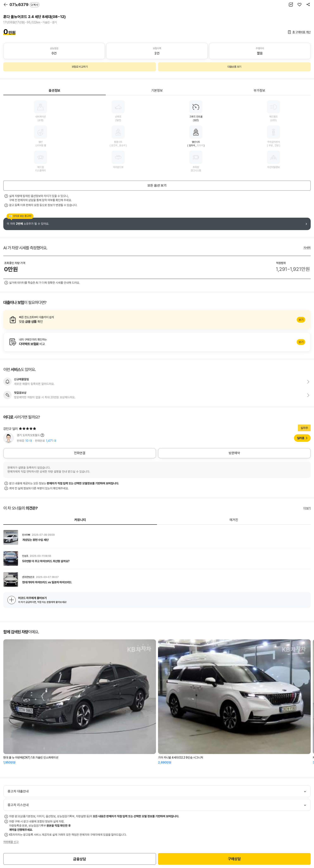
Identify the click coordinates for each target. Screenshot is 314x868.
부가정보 (259, 91)
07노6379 (24, 5)
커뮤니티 (80, 520)
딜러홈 (301, 438)
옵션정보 (55, 91)
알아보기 (157, 320)
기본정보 (157, 91)
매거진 (234, 520)
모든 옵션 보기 (157, 185)
